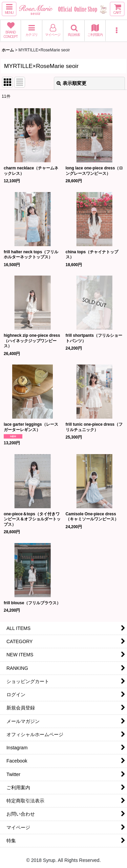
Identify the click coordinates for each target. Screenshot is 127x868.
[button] (9, 9)
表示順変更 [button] (71, 83)
